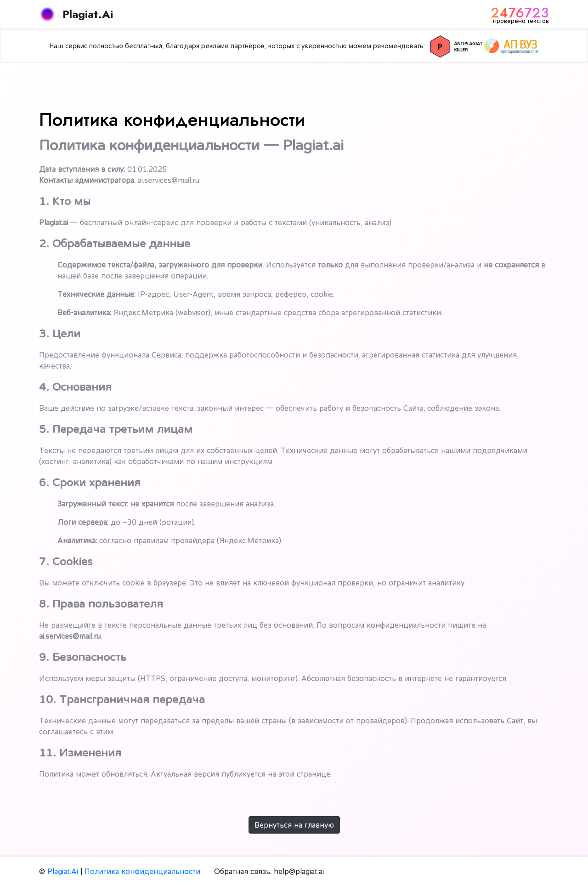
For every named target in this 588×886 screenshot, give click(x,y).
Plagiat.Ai (76, 14)
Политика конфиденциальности (142, 871)
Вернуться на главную (294, 825)
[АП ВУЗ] (511, 46)
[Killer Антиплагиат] (456, 46)
